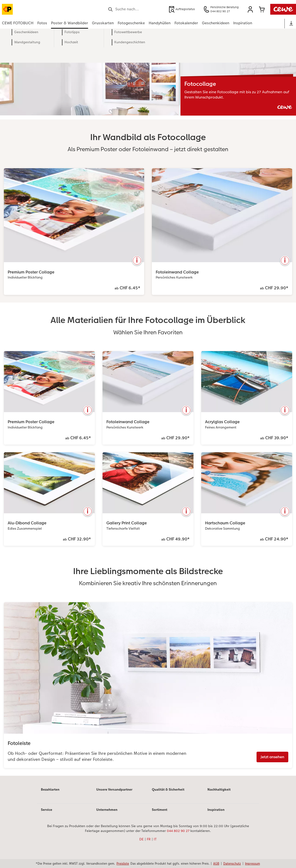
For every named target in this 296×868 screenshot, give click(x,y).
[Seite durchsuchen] (136, 9)
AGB (216, 863)
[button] (250, 9)
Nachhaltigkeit (219, 789)
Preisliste (123, 863)
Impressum (252, 863)
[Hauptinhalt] (148, 409)
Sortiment (160, 810)
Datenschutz (232, 863)
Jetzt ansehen (272, 757)
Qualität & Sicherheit (168, 789)
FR (149, 839)
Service (47, 810)
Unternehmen (107, 810)
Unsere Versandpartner (114, 789)
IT (155, 839)
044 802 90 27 (178, 831)
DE (142, 839)
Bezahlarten (50, 789)
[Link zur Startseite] (49, 9)
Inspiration (216, 810)
